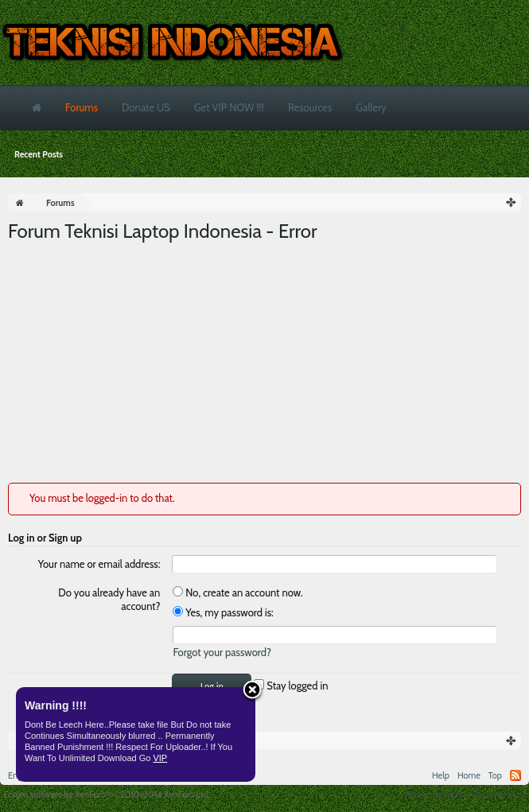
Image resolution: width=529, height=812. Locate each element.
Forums (82, 107)
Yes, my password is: (223, 612)
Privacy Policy (500, 795)
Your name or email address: (99, 564)
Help (441, 775)
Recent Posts (39, 154)
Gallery (371, 107)
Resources (310, 107)
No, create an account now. (237, 592)
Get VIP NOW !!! (229, 107)
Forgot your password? (222, 652)
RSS (515, 775)
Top (495, 775)
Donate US (146, 107)
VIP (160, 758)
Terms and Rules (437, 795)
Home (469, 775)
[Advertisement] (264, 363)
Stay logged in (291, 686)
